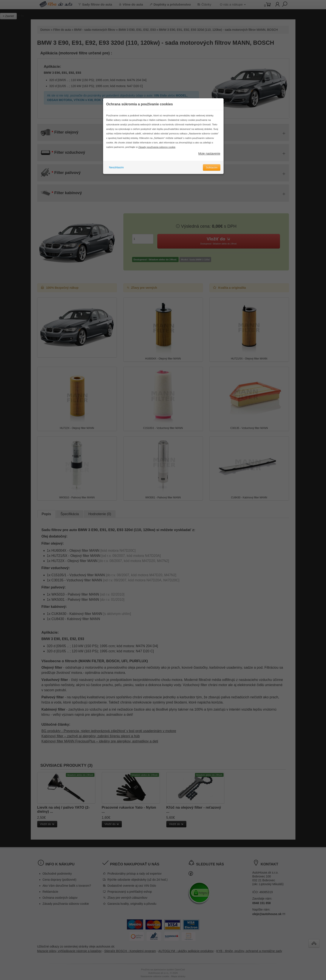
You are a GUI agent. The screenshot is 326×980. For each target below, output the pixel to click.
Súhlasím (212, 167)
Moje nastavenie (209, 154)
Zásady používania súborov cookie (157, 147)
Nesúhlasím (117, 167)
